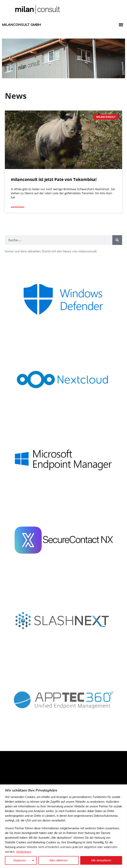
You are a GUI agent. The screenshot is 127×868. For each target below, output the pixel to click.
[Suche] (117, 240)
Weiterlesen (24, 852)
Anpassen (20, 860)
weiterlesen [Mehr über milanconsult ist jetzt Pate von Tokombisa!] (18, 207)
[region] (63, 826)
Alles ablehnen (59, 860)
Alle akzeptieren (101, 860)
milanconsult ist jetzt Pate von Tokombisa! (54, 179)
